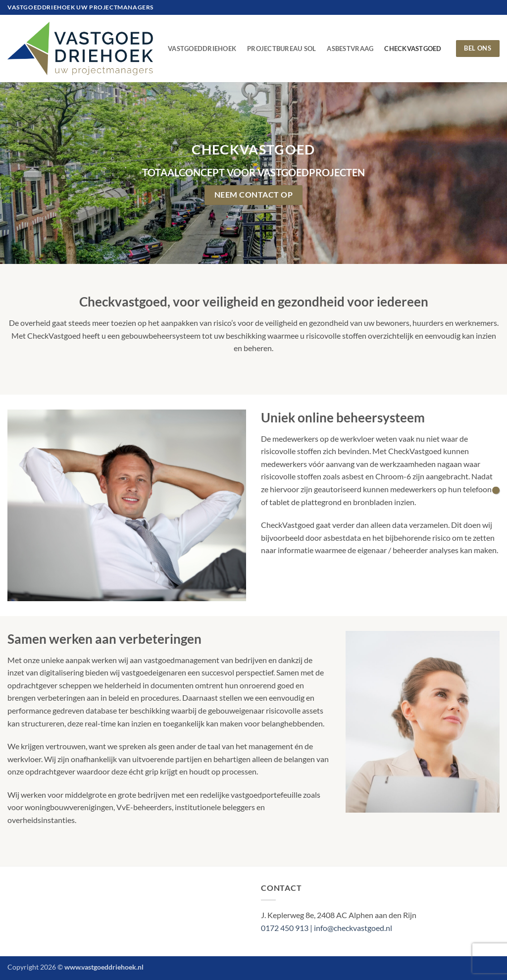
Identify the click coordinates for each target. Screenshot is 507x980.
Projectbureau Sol (281, 49)
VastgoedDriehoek (202, 49)
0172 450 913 (285, 928)
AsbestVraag (350, 49)
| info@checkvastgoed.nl (351, 928)
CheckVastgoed (413, 49)
